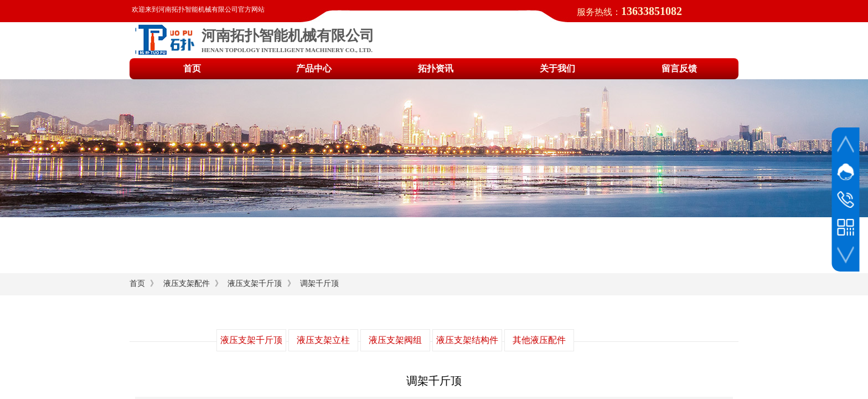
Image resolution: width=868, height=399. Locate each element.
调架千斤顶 (319, 283)
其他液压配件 (539, 340)
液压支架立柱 (323, 340)
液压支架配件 (187, 283)
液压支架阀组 (395, 340)
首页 (137, 283)
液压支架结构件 (467, 340)
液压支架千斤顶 (255, 283)
